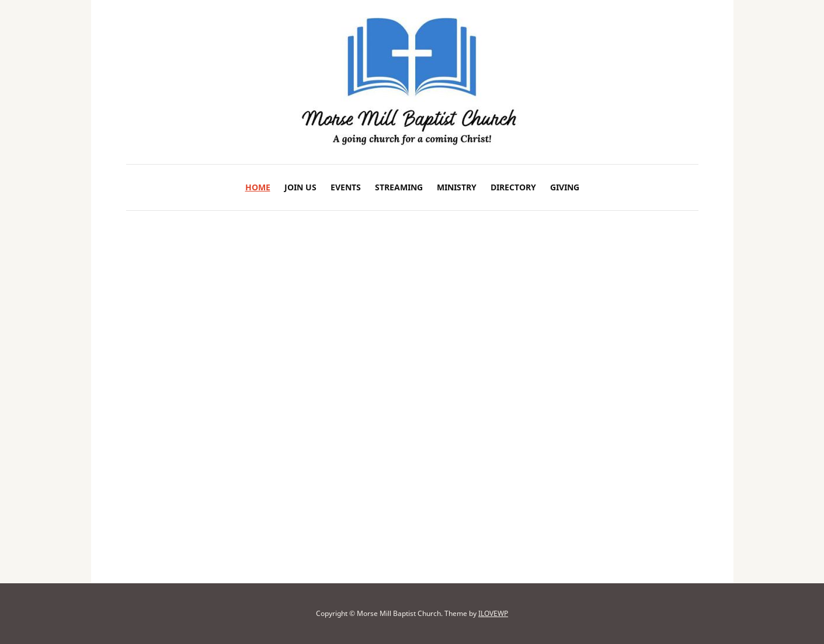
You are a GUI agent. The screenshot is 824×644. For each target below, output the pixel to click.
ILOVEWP (493, 613)
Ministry (457, 187)
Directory (513, 187)
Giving (565, 187)
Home (258, 187)
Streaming (399, 187)
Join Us (300, 187)
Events (346, 187)
